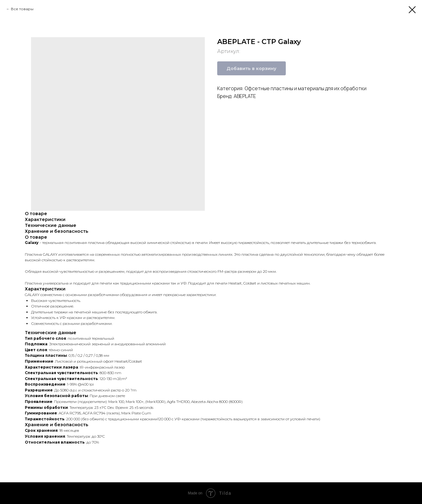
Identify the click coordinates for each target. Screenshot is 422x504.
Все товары (22, 9)
